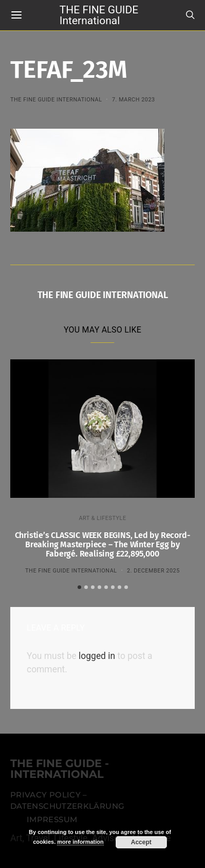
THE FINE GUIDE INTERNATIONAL (56, 100)
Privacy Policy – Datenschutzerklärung (67, 801)
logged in (97, 656)
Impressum (52, 820)
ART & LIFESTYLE (102, 518)
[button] (79, 587)
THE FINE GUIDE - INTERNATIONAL (60, 769)
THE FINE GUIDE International (99, 15)
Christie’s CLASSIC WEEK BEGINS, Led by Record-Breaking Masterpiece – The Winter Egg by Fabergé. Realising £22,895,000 (103, 544)
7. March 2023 (134, 100)
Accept (141, 842)
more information (80, 842)
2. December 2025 (153, 571)
